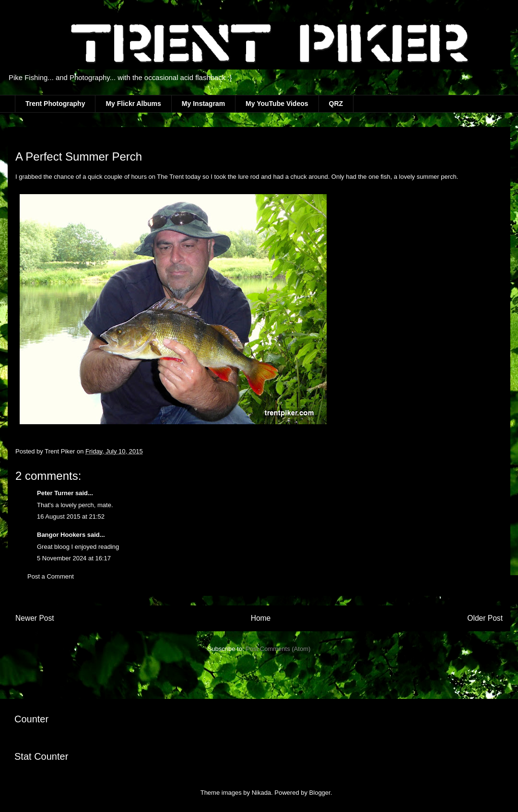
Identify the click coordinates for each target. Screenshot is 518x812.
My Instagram (203, 104)
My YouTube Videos (277, 104)
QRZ (336, 104)
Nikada (261, 793)
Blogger (320, 793)
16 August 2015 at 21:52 (71, 516)
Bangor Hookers (61, 535)
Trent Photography (55, 104)
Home (261, 618)
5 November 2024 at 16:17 (74, 558)
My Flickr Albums (133, 104)
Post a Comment (51, 576)
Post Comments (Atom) (278, 649)
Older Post (485, 618)
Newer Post (35, 618)
